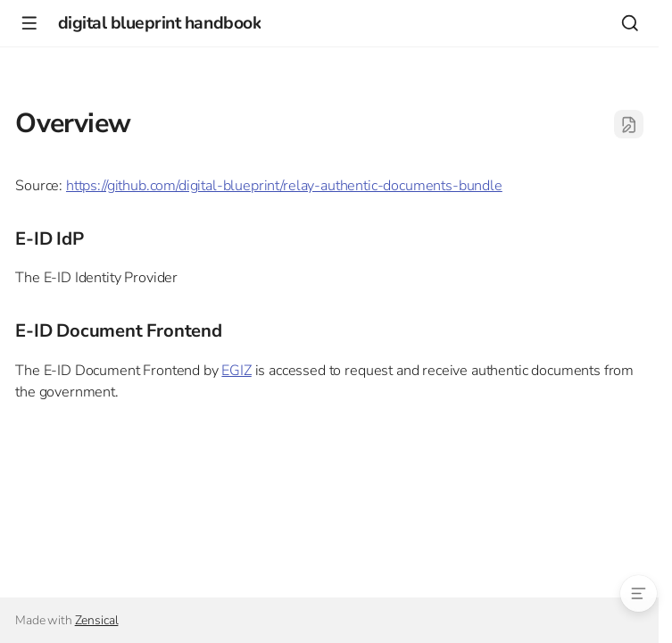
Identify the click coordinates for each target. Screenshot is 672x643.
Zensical (97, 620)
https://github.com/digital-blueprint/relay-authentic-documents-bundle (284, 186)
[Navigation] (29, 23)
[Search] (630, 23)
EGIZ (236, 371)
